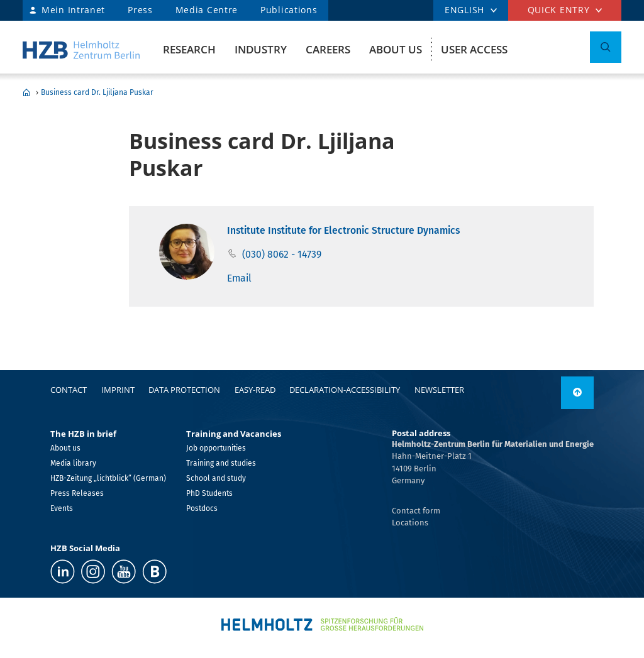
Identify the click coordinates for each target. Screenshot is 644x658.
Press (140, 10)
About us (396, 49)
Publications (289, 10)
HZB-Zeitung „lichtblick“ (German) (108, 478)
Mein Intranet (73, 10)
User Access (474, 49)
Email (239, 278)
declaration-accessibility (345, 390)
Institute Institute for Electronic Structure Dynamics (343, 230)
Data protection (184, 390)
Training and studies (221, 463)
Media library (73, 463)
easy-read (255, 390)
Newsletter (439, 390)
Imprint (118, 390)
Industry (261, 49)
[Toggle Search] (606, 47)
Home (26, 92)
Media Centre (207, 10)
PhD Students (209, 493)
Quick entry (559, 10)
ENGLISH (464, 10)
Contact (69, 390)
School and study (216, 478)
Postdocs (202, 508)
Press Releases (77, 493)
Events (62, 508)
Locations (410, 523)
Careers (328, 49)
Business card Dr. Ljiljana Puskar (97, 92)
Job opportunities (216, 448)
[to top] (577, 393)
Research (189, 49)
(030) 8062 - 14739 (282, 254)
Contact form (416, 511)
